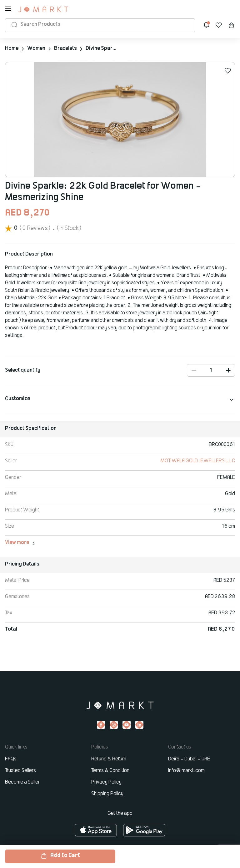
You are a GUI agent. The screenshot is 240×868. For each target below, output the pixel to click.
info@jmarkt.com (186, 770)
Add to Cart (60, 856)
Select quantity (23, 370)
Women (36, 48)
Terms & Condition (110, 770)
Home (12, 48)
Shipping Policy (107, 793)
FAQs (11, 759)
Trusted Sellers (20, 770)
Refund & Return (109, 759)
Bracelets (66, 48)
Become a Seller (22, 782)
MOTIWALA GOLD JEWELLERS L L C (198, 461)
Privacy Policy (106, 782)
